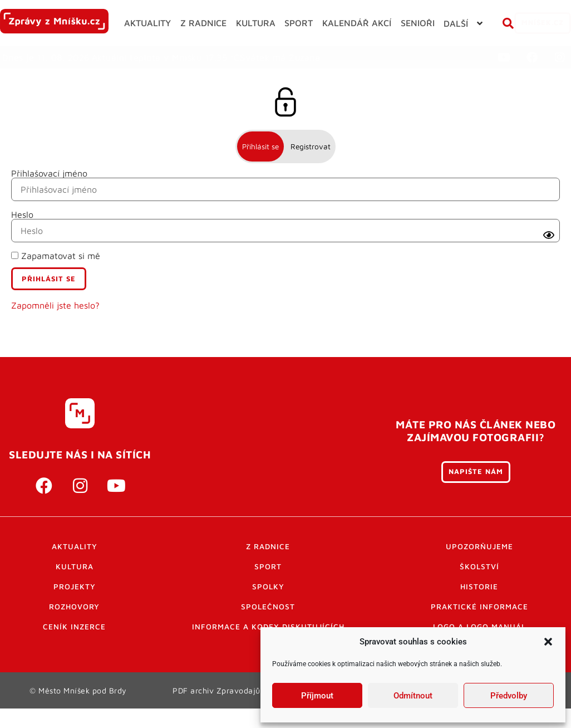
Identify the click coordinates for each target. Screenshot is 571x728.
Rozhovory (74, 627)
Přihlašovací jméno (49, 194)
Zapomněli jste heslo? (55, 326)
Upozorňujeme (479, 566)
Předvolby (509, 696)
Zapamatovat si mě (56, 276)
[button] (548, 642)
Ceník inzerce (74, 647)
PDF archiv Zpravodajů (217, 710)
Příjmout (317, 696)
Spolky (268, 607)
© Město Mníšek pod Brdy (78, 710)
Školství (479, 587)
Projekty (75, 607)
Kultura (75, 587)
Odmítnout (413, 696)
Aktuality (75, 566)
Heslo (22, 235)
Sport (268, 587)
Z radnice (268, 566)
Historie (479, 607)
